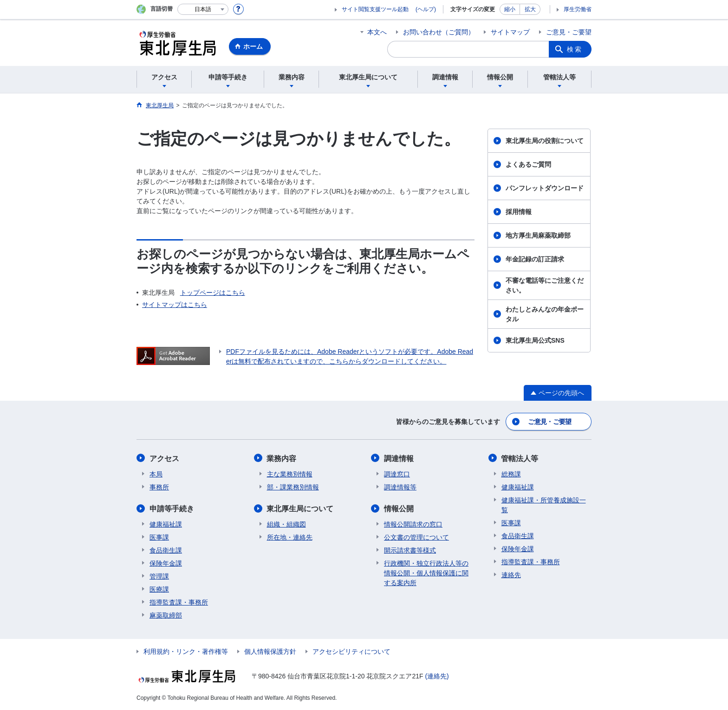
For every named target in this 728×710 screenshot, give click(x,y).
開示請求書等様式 (410, 550)
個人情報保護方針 (270, 651)
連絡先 (511, 574)
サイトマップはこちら (175, 305)
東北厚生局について (300, 508)
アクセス (164, 458)
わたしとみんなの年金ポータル (545, 314)
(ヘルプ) (426, 9)
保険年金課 (166, 563)
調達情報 (399, 458)
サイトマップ (510, 32)
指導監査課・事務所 (179, 602)
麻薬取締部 (166, 615)
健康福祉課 (166, 524)
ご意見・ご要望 (569, 32)
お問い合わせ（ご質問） (439, 32)
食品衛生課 (166, 550)
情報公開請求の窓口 (413, 524)
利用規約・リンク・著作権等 (186, 651)
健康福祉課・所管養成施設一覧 (544, 505)
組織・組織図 (286, 524)
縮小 (510, 9)
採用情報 (519, 212)
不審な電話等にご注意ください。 (545, 285)
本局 (156, 474)
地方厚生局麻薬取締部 (538, 235)
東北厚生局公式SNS (535, 340)
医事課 (159, 537)
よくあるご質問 (528, 164)
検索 (575, 49)
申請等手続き (172, 508)
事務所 (159, 487)
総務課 (511, 474)
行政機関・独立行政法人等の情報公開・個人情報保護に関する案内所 (426, 573)
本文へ (377, 32)
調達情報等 (400, 487)
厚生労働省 (578, 9)
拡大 (530, 9)
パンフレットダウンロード (545, 188)
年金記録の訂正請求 (535, 259)
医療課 (159, 589)
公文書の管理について (416, 537)
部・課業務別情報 (293, 487)
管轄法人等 (520, 458)
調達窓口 (397, 474)
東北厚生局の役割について (545, 141)
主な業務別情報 (290, 474)
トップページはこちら (213, 293)
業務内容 (282, 458)
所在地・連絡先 (290, 537)
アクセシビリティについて (351, 651)
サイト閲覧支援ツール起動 (375, 9)
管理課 (159, 576)
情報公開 (399, 508)
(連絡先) (437, 676)
